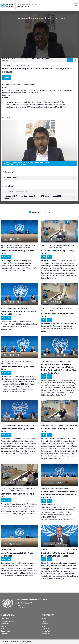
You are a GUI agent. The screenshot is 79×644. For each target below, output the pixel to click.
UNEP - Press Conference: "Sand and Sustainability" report (18, 313)
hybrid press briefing (49, 444)
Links (43, 626)
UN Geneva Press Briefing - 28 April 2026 (58, 430)
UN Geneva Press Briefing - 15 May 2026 (17, 252)
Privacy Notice (27, 642)
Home (44, 619)
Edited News (5, 619)
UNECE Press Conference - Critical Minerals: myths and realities (58, 554)
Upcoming (45, 624)
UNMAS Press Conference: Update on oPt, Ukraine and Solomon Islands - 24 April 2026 (59, 495)
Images (4, 626)
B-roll (3, 629)
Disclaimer (45, 634)
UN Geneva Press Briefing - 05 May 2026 (17, 368)
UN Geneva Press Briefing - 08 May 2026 (58, 315)
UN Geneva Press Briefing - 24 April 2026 (18, 495)
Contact (5, 642)
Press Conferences (8, 621)
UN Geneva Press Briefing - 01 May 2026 (17, 430)
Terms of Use (46, 631)
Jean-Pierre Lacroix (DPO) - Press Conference (17, 554)
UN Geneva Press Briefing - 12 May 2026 (58, 252)
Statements (5, 624)
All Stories (5, 634)
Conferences (5, 631)
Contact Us (45, 629)
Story (7, 77)
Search (44, 621)
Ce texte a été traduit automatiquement (19, 85)
